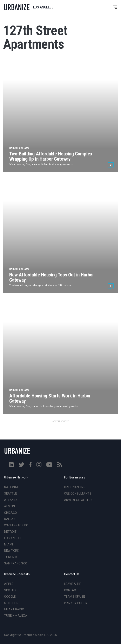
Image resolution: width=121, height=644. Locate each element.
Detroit (10, 532)
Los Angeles (14, 538)
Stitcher (11, 603)
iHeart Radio (14, 609)
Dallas (10, 519)
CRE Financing (75, 487)
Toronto (11, 557)
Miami (9, 544)
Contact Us (73, 590)
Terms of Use (75, 597)
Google (10, 597)
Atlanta (11, 500)
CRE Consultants (78, 494)
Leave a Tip (73, 584)
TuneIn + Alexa (16, 616)
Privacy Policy (76, 603)
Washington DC (16, 525)
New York (12, 551)
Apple (9, 584)
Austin (9, 506)
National (11, 487)
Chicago (11, 513)
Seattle (11, 494)
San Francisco (16, 563)
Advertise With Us (78, 500)
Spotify (10, 590)
